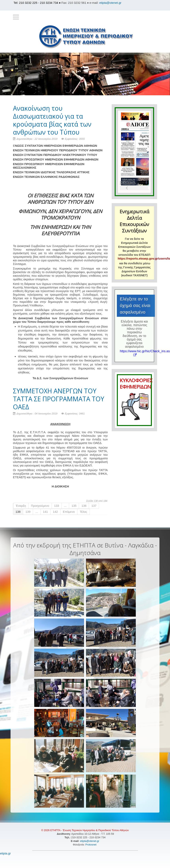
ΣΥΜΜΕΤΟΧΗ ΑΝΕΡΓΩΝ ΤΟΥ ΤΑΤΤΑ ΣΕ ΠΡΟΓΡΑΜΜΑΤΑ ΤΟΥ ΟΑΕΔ (59, 399)
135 (74, 506)
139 (28, 512)
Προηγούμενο (40, 506)
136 (84, 506)
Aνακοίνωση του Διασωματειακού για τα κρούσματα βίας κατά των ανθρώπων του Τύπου (52, 120)
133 (57, 506)
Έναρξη (21, 506)
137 (94, 506)
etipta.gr (5, 853)
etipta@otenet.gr (110, 3)
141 (45, 512)
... (65, 506)
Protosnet (91, 845)
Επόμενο (69, 512)
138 (18, 512)
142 (55, 512)
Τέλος (84, 512)
